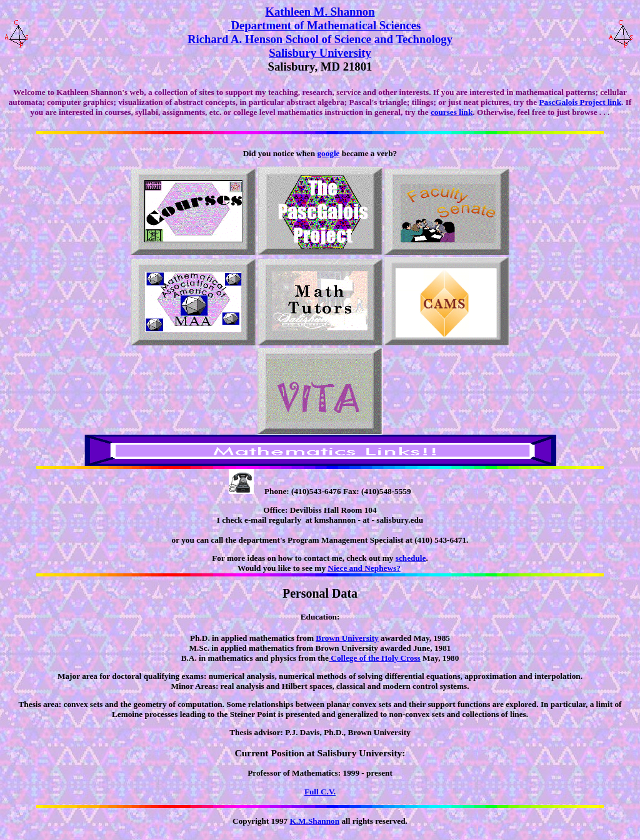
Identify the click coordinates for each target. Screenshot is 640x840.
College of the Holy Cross (375, 658)
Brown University (347, 638)
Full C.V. (320, 792)
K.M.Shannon (314, 821)
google (328, 153)
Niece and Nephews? (364, 568)
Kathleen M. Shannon (320, 12)
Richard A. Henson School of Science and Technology (320, 39)
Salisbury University (320, 53)
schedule (411, 558)
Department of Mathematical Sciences (325, 25)
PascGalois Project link (580, 102)
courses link (452, 112)
